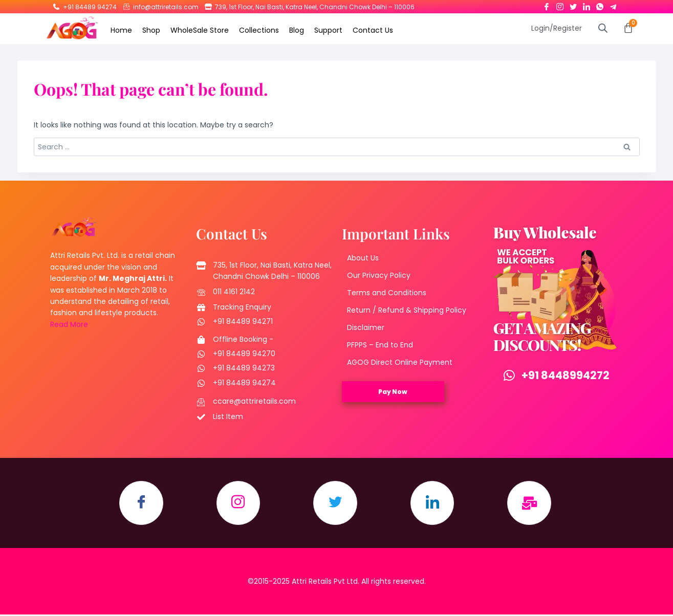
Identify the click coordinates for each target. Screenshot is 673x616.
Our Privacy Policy (379, 275)
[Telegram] (613, 5)
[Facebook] (547, 5)
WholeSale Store (200, 30)
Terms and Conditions (387, 293)
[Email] (534, 504)
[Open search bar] (603, 28)
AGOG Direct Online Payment (400, 362)
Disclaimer (366, 327)
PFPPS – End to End (380, 345)
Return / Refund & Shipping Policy (407, 310)
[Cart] (628, 28)
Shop (151, 30)
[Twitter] (573, 5)
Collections (259, 30)
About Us (363, 258)
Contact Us (373, 30)
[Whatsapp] (600, 5)
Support (328, 30)
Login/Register (557, 28)
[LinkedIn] (587, 5)
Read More (69, 324)
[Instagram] (560, 5)
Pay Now (393, 392)
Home (121, 30)
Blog (297, 30)
